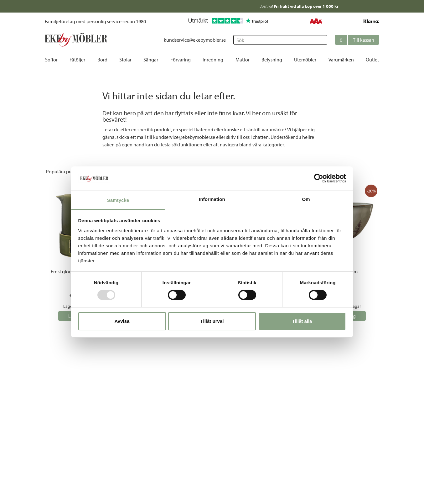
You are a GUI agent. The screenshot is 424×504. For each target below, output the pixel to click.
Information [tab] (212, 199)
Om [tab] (306, 199)
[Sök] (280, 40)
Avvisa (122, 321)
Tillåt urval (212, 321)
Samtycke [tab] (118, 200)
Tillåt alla (302, 321)
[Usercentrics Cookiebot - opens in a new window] (319, 178)
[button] (357, 40)
